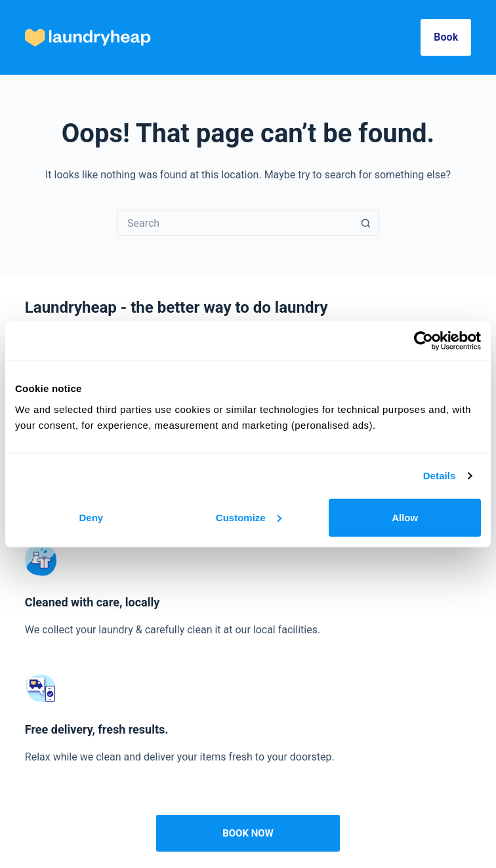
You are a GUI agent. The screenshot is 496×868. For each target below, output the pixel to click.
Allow (405, 517)
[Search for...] (235, 223)
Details (440, 476)
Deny (91, 517)
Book (446, 37)
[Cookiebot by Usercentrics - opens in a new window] (424, 341)
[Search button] (366, 223)
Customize (249, 517)
